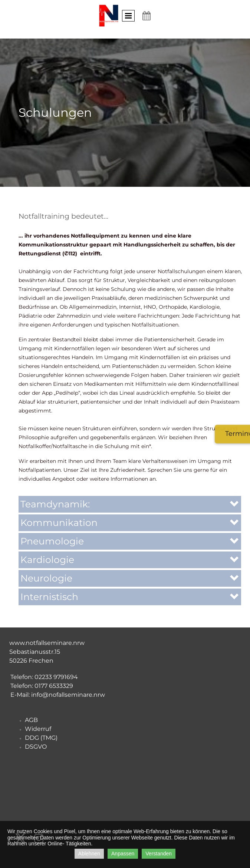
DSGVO (36, 747)
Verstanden (159, 854)
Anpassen (123, 854)
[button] (130, 504)
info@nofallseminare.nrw (68, 695)
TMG (49, 738)
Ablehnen (89, 854)
